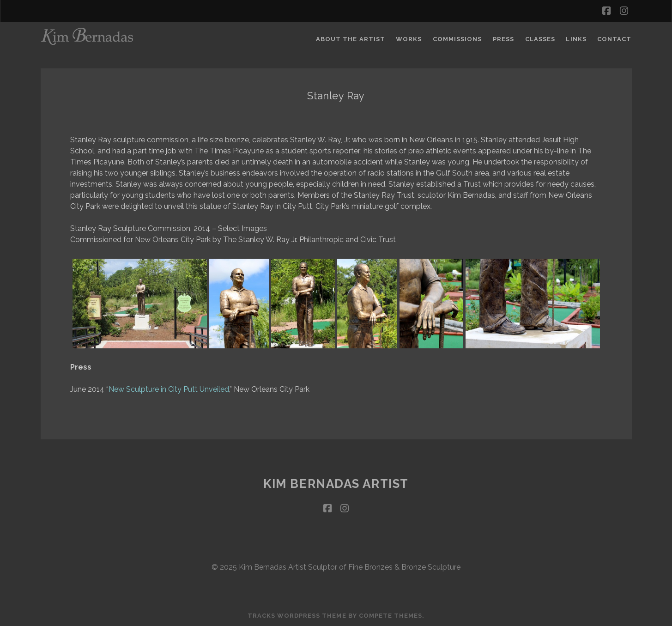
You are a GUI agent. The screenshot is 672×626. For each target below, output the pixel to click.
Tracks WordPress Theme (297, 616)
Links (576, 39)
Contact (614, 39)
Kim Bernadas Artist (336, 484)
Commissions (457, 39)
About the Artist (351, 39)
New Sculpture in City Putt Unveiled (169, 389)
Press (503, 39)
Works (409, 39)
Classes (540, 39)
